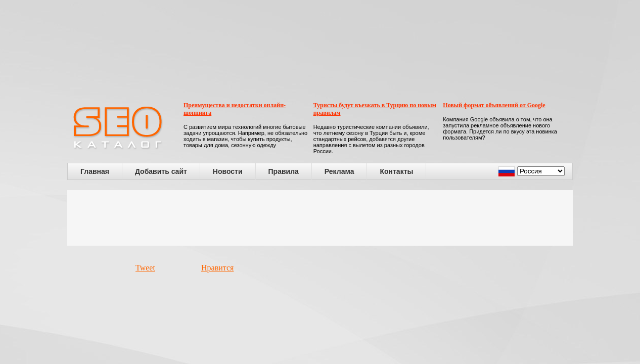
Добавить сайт (161, 171)
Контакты (396, 171)
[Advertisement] (320, 218)
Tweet (145, 268)
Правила (284, 171)
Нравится (217, 268)
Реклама (339, 171)
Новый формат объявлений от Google (494, 105)
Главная (95, 171)
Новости (228, 171)
